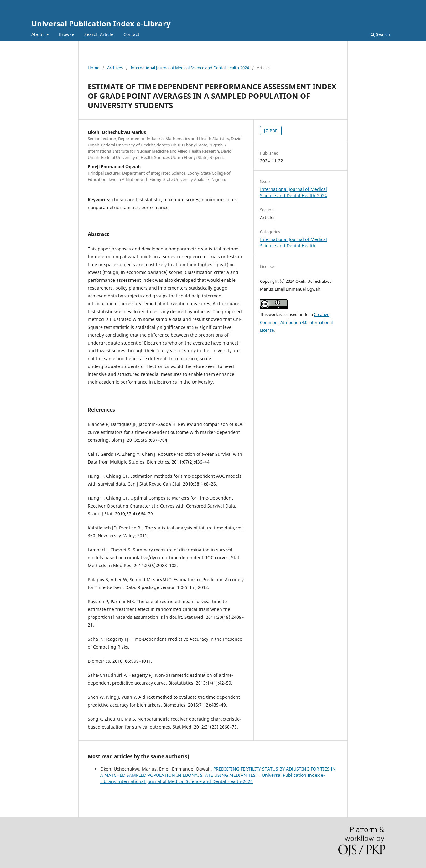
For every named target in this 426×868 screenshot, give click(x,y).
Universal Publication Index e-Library (101, 23)
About (38, 34)
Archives (115, 68)
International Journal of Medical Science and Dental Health (294, 242)
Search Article (99, 34)
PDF (273, 131)
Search (380, 34)
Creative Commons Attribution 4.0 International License (296, 322)
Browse (67, 34)
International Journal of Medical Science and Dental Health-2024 (190, 68)
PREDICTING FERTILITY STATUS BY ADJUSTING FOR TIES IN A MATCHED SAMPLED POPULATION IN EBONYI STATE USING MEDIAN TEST (218, 772)
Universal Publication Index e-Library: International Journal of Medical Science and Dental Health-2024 (213, 778)
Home (94, 68)
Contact (131, 34)
